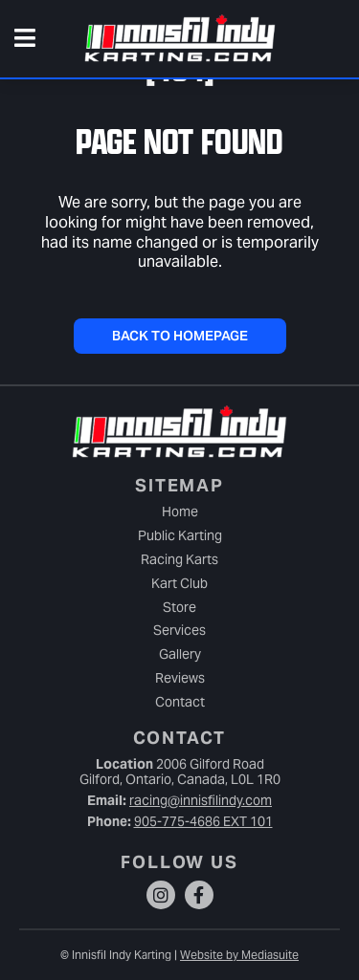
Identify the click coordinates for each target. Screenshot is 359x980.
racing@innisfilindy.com (201, 800)
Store (179, 607)
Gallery (180, 654)
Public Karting (180, 535)
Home (180, 512)
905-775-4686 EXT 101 (203, 821)
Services (179, 630)
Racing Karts (179, 559)
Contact (180, 702)
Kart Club (179, 583)
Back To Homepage (180, 336)
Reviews (180, 678)
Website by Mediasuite (239, 955)
